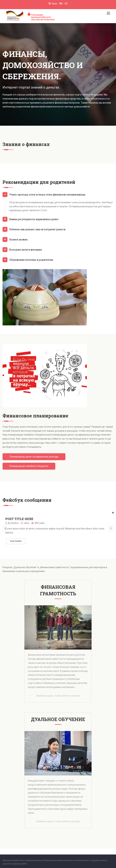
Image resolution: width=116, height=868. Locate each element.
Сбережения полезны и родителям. (31, 260)
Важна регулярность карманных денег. (34, 219)
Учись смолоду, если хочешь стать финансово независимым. (48, 195)
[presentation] (5, 528)
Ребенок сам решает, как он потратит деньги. (38, 229)
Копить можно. (19, 239)
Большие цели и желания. (26, 250)
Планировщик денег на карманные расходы (34, 457)
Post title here (19, 519)
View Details (16, 541)
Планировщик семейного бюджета (29, 466)
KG (66, 4)
